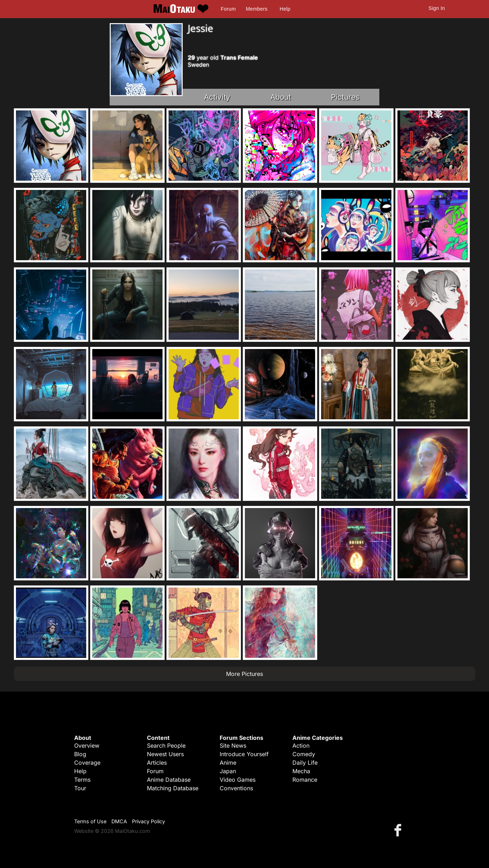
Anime (228, 763)
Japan (228, 771)
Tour (80, 788)
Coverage (87, 763)
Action (301, 746)
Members (257, 9)
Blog (80, 754)
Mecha (301, 771)
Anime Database (169, 780)
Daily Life (305, 763)
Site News (233, 746)
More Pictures (244, 674)
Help (285, 9)
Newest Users (165, 754)
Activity (217, 97)
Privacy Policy (149, 821)
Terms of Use (90, 821)
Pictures (345, 97)
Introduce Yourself (244, 754)
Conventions (236, 788)
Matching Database (173, 788)
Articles (157, 763)
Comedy (304, 754)
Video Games (238, 780)
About (281, 97)
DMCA (119, 821)
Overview (87, 746)
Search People (166, 746)
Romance (305, 780)
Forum (228, 9)
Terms (82, 780)
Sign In (437, 8)
